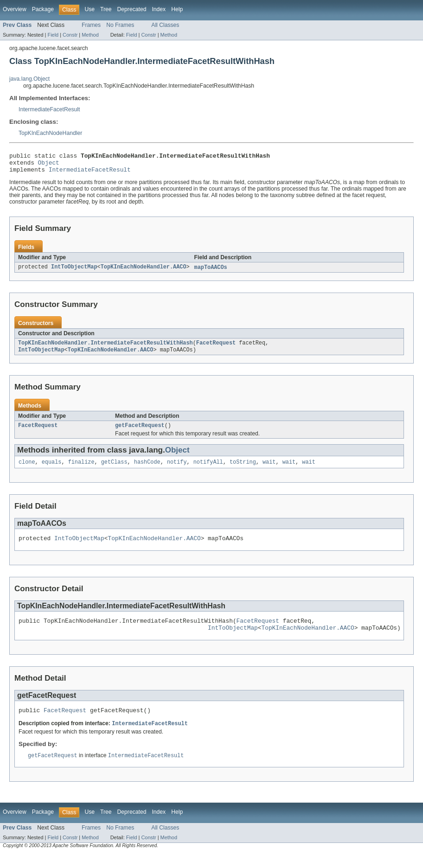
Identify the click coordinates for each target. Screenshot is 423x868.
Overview (15, 9)
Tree (106, 9)
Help (177, 9)
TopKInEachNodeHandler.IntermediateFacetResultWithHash (106, 348)
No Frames (120, 25)
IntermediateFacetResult (49, 109)
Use (90, 9)
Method (90, 35)
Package (43, 9)
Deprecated (132, 9)
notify (177, 470)
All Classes (165, 25)
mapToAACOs (211, 272)
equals (52, 470)
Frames (91, 25)
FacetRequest (216, 348)
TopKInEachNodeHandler (50, 133)
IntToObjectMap (74, 272)
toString (243, 470)
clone (27, 470)
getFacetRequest (140, 432)
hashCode (147, 470)
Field (53, 35)
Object (49, 165)
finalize (81, 470)
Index (159, 9)
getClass (114, 470)
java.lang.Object (29, 79)
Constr (70, 35)
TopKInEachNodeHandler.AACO (144, 272)
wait (269, 470)
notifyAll (208, 470)
